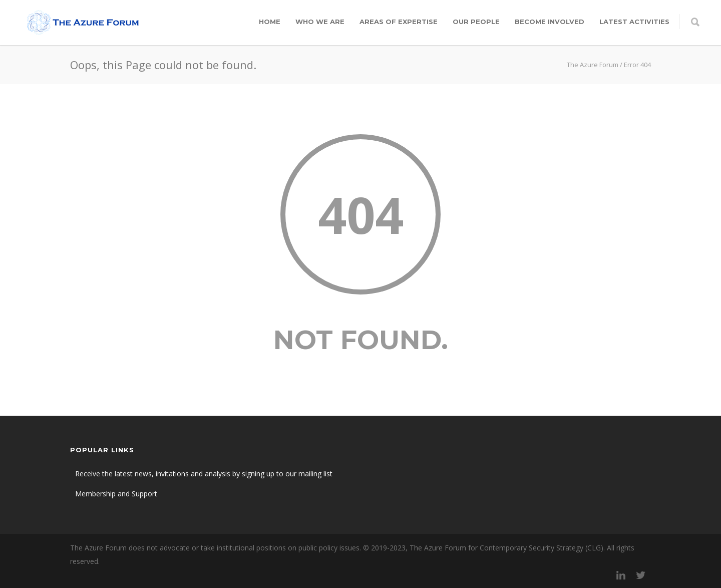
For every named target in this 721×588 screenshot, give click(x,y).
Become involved (550, 22)
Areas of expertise (399, 22)
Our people (476, 22)
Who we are (320, 22)
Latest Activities (634, 22)
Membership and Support (116, 494)
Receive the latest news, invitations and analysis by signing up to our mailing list (204, 474)
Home (270, 22)
